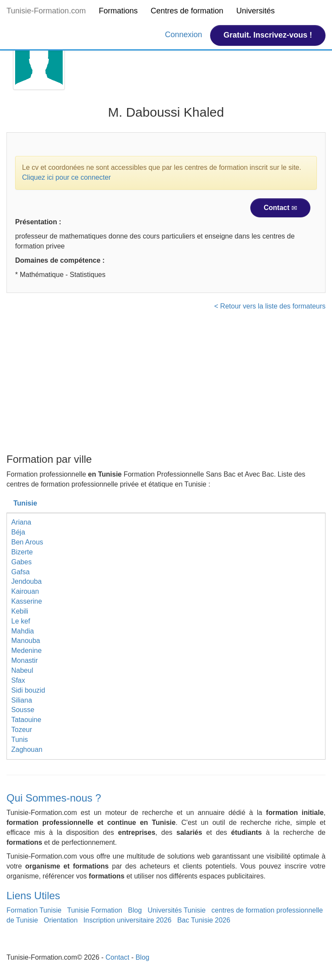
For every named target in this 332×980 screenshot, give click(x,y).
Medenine (26, 651)
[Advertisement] (166, 385)
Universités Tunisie (176, 910)
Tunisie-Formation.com (46, 11)
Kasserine (27, 601)
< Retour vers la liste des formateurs (270, 306)
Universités (256, 11)
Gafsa (21, 572)
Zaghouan (27, 749)
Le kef (21, 621)
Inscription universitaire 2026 (128, 920)
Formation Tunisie (34, 910)
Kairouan (25, 591)
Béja (18, 532)
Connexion (185, 35)
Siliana (22, 700)
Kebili (20, 611)
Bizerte (22, 552)
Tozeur (22, 730)
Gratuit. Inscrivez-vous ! (268, 35)
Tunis (20, 740)
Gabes (21, 562)
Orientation (61, 920)
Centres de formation (187, 11)
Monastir (24, 660)
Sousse (23, 710)
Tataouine (26, 720)
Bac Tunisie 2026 (204, 920)
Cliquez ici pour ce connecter (66, 177)
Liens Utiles (33, 896)
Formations (118, 11)
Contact (280, 208)
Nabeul (22, 670)
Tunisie (25, 503)
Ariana (21, 522)
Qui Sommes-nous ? (54, 798)
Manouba (26, 641)
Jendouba (26, 581)
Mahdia (22, 631)
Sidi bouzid (28, 690)
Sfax (18, 680)
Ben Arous (27, 542)
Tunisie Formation (94, 910)
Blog (135, 910)
